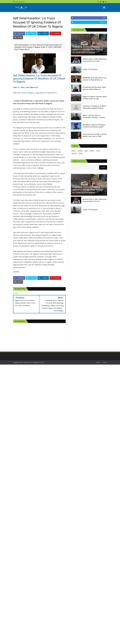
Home (98, 362)
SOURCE (16, 272)
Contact (105, 362)
